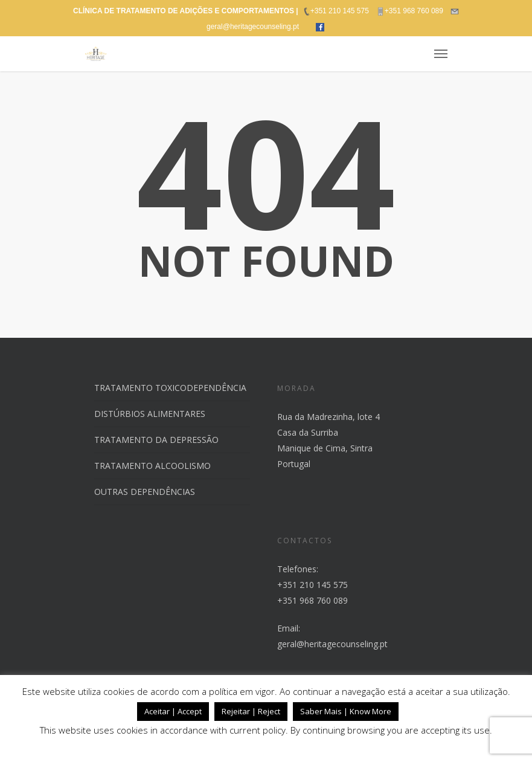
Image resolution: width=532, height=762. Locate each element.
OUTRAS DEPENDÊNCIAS (145, 492)
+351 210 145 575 (312, 585)
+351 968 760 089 (312, 600)
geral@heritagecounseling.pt (332, 644)
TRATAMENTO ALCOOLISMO (152, 466)
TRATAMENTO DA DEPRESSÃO (156, 440)
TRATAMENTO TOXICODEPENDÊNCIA (170, 388)
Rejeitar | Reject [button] (251, 711)
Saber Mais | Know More (346, 711)
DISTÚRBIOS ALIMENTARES (150, 414)
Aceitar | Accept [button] (173, 711)
